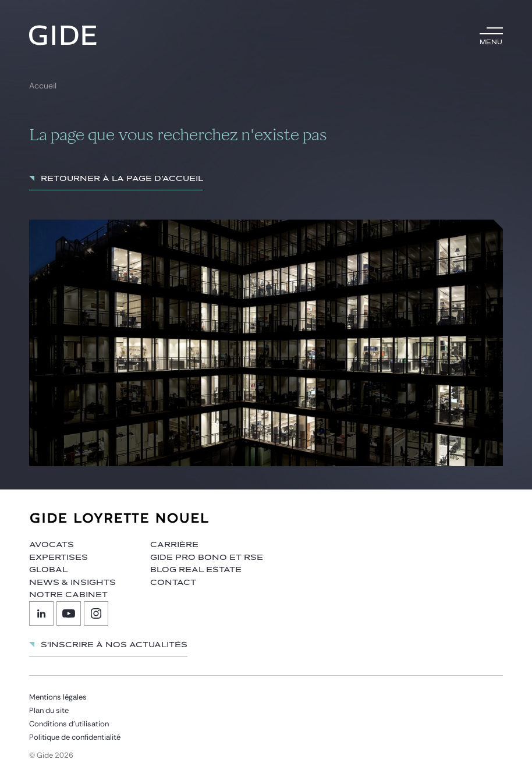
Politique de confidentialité (75, 737)
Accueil (43, 86)
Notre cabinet (68, 595)
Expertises (58, 558)
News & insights (72, 583)
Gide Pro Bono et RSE (207, 558)
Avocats (52, 545)
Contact (173, 583)
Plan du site (49, 710)
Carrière (174, 545)
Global (48, 570)
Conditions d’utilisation (69, 724)
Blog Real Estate (196, 570)
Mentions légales (58, 697)
